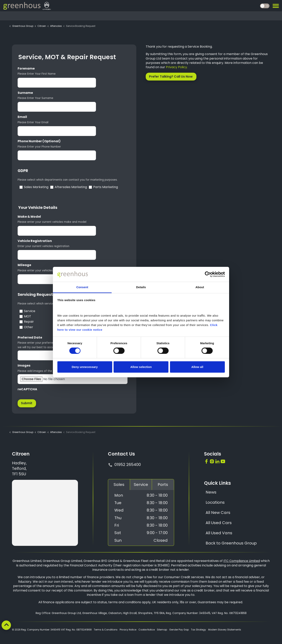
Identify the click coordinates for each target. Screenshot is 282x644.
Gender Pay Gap (179, 630)
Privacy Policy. (177, 67)
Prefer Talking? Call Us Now (171, 77)
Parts (163, 485)
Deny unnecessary (85, 367)
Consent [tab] (82, 287)
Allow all (197, 367)
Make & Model (29, 217)
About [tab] (200, 287)
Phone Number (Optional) (39, 141)
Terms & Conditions (106, 630)
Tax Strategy (198, 630)
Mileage (24, 265)
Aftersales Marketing (71, 187)
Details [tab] (141, 287)
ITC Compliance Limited (242, 561)
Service (30, 311)
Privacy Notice (128, 630)
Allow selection (141, 367)
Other (28, 327)
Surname (25, 93)
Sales (119, 485)
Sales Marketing (36, 187)
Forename (26, 69)
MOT (28, 316)
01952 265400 (124, 465)
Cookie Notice (147, 630)
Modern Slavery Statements (225, 630)
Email (22, 117)
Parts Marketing (106, 187)
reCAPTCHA (27, 389)
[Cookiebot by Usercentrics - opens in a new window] (208, 274)
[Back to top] (6, 625)
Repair (29, 322)
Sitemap (162, 630)
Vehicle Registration (35, 241)
